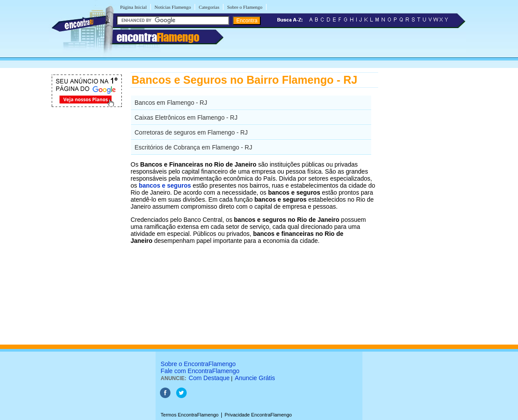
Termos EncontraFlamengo (190, 415)
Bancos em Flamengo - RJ (171, 103)
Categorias (209, 7)
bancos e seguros (165, 185)
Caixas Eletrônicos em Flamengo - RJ (186, 117)
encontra (158, 37)
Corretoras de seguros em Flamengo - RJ (191, 132)
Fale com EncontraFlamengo (200, 371)
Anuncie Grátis (255, 378)
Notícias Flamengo (172, 7)
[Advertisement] (424, 204)
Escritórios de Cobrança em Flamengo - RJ (193, 147)
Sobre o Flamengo (245, 7)
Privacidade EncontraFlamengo (258, 415)
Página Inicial (133, 7)
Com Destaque (209, 378)
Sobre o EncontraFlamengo (198, 364)
